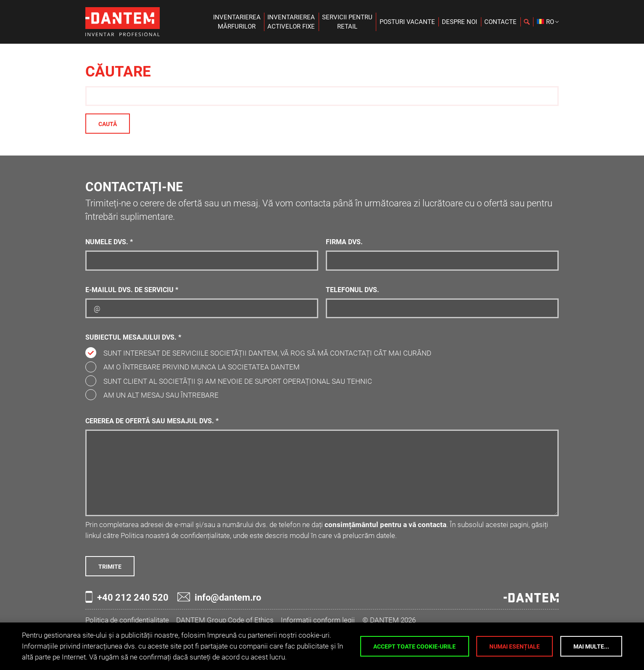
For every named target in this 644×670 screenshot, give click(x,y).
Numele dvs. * (109, 242)
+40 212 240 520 (127, 597)
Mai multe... (591, 646)
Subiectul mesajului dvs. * (133, 338)
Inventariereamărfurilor (237, 22)
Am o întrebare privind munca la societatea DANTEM (202, 367)
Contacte (500, 22)
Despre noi (459, 22)
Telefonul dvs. (352, 290)
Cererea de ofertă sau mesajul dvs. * (152, 421)
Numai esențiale (515, 646)
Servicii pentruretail (347, 22)
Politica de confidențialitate (127, 620)
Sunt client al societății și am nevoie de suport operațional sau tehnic (238, 381)
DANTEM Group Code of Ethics (225, 620)
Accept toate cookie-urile (414, 646)
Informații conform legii (318, 620)
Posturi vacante (407, 22)
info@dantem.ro (219, 597)
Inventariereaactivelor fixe (291, 22)
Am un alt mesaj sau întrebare (161, 395)
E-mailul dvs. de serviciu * (132, 290)
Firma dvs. (344, 242)
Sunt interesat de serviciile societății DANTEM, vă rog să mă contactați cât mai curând (267, 353)
